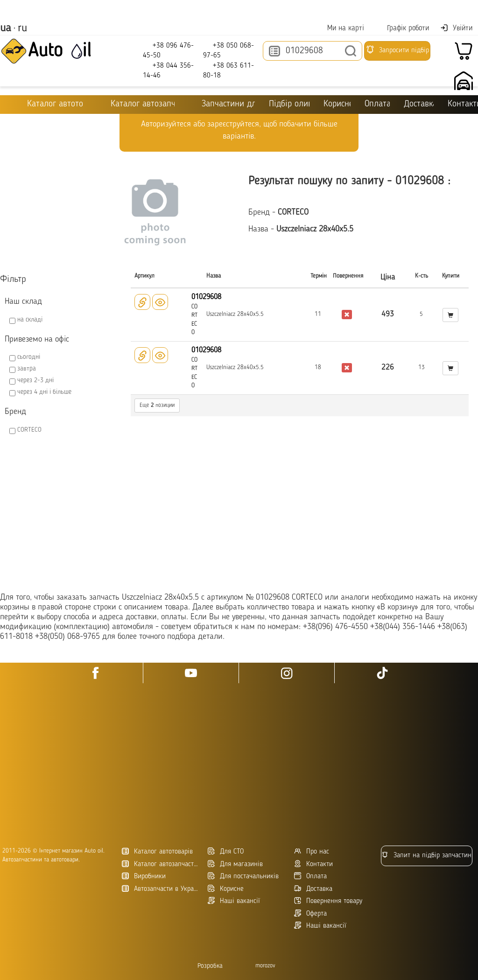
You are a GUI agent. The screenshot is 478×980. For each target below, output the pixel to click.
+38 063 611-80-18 (228, 70)
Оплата (377, 104)
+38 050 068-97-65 (228, 50)
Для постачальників (243, 876)
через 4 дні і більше (44, 392)
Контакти (313, 864)
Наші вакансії (320, 926)
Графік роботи (402, 28)
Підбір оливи (289, 104)
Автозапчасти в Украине (161, 889)
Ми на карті (340, 28)
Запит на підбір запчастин (426, 855)
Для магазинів (235, 864)
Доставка (419, 104)
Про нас (312, 851)
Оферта (310, 913)
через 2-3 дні (35, 380)
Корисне (337, 104)
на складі (30, 320)
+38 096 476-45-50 (168, 50)
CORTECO (29, 430)
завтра (27, 369)
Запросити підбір (397, 49)
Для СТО (226, 851)
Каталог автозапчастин (161, 864)
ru (22, 28)
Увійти (456, 28)
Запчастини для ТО (222, 104)
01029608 (206, 297)
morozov (265, 966)
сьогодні (29, 357)
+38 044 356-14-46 (168, 70)
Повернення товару (328, 901)
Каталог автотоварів (157, 851)
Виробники (144, 876)
